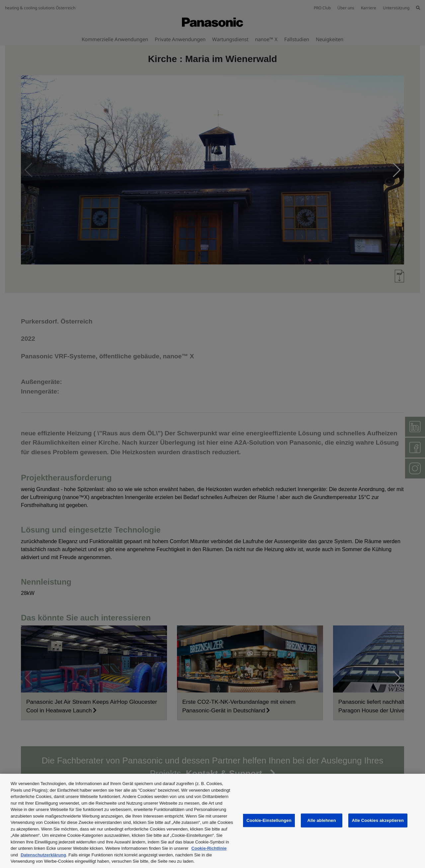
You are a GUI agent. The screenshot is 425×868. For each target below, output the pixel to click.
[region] (212, 821)
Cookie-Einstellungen (269, 820)
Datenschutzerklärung (43, 855)
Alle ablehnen (322, 820)
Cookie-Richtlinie (209, 848)
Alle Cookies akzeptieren (378, 820)
